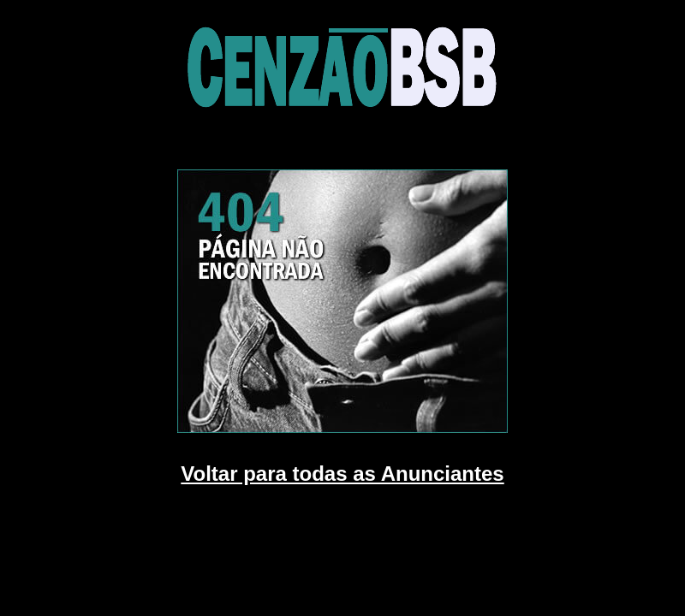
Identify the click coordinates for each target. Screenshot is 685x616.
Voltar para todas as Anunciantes (342, 474)
